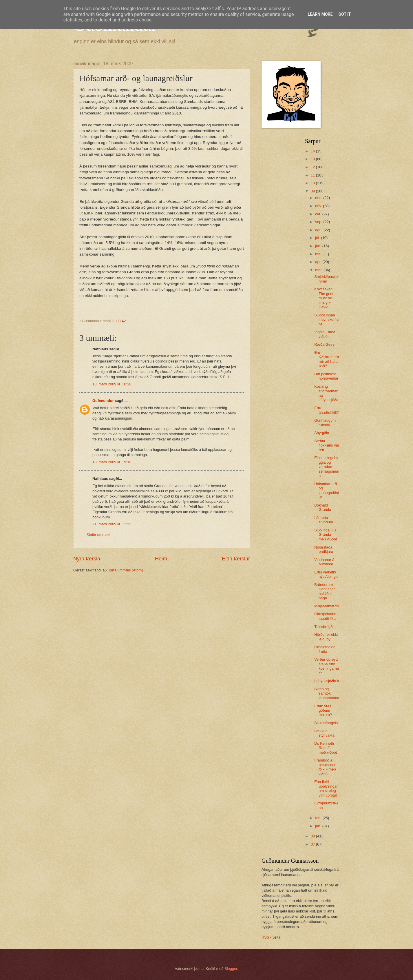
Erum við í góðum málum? (323, 711)
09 (313, 191)
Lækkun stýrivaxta (324, 733)
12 (313, 167)
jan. (319, 826)
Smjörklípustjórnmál (327, 279)
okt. (319, 214)
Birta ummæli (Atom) (126, 570)
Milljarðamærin (326, 606)
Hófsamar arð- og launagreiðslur (326, 490)
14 (313, 151)
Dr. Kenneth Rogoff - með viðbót (326, 748)
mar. (319, 270)
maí (319, 254)
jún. (319, 246)
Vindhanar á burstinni (324, 562)
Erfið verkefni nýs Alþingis (326, 574)
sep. (319, 222)
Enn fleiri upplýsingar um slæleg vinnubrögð (326, 788)
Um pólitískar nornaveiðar (326, 376)
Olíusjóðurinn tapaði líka (325, 616)
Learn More (320, 14)
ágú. (319, 230)
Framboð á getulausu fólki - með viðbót (325, 767)
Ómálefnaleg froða (325, 649)
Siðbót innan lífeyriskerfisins (327, 320)
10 (313, 183)
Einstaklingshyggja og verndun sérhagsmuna (327, 467)
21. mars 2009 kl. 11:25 (112, 524)
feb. (319, 818)
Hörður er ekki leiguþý (326, 637)
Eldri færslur (236, 559)
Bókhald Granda (323, 507)
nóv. (319, 206)
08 (313, 836)
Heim (161, 559)
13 (313, 159)
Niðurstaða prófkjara (324, 549)
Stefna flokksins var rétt (327, 445)
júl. (318, 238)
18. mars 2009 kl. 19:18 (112, 462)
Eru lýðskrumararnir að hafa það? (327, 359)
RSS (265, 937)
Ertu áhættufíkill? (326, 410)
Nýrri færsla (87, 559)
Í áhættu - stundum (324, 520)
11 (313, 175)
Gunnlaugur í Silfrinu (325, 422)
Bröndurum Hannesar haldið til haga (325, 591)
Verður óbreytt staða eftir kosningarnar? (327, 666)
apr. (319, 262)
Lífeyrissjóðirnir (327, 681)
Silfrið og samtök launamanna (327, 693)
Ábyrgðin (322, 433)
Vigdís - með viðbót (325, 334)
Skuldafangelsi (326, 723)
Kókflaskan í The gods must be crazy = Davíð (324, 298)
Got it (345, 14)
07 (313, 844)
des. (319, 198)
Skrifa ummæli (98, 535)
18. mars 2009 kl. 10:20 (112, 384)
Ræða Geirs (324, 344)
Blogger (231, 969)
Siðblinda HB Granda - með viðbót (326, 535)
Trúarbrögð (323, 627)
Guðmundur (103, 401)
